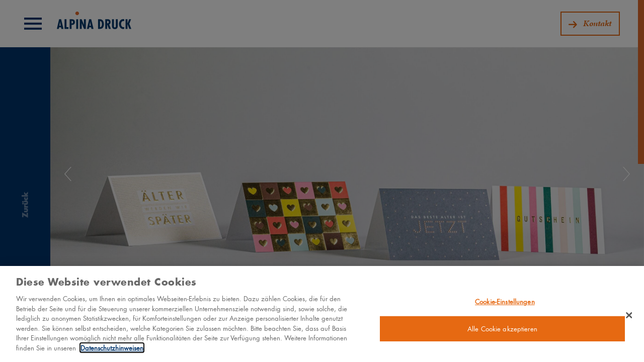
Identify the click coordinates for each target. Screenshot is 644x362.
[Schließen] (629, 319)
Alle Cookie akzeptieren (502, 333)
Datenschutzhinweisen (112, 351)
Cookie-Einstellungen (505, 305)
